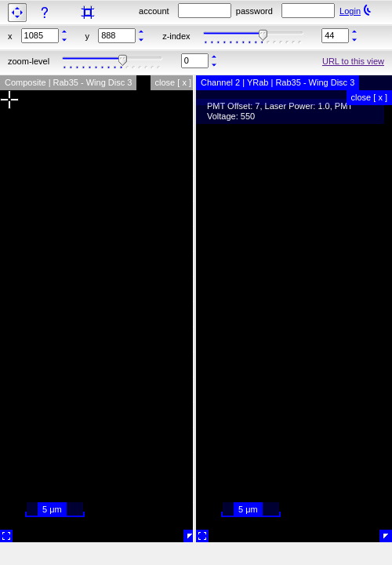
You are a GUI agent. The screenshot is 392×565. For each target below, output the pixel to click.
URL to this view (353, 61)
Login (350, 11)
